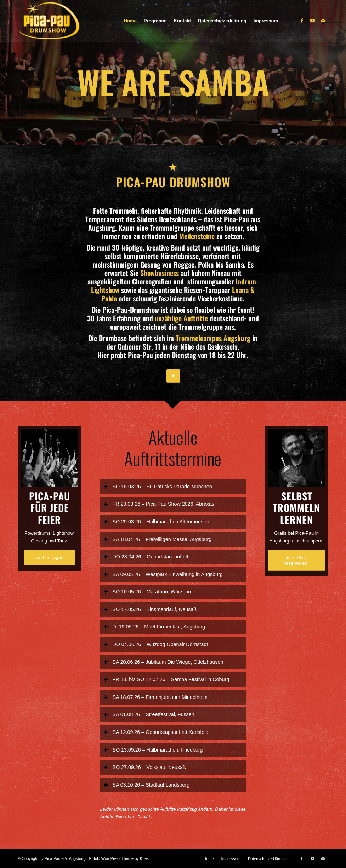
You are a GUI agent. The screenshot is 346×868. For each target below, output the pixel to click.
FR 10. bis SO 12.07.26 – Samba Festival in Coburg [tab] (166, 680)
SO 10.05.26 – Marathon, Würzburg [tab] (148, 592)
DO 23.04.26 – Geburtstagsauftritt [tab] (146, 557)
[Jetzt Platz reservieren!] (296, 560)
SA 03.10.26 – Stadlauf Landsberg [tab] (146, 785)
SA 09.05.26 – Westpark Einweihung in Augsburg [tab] (163, 574)
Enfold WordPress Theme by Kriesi (120, 858)
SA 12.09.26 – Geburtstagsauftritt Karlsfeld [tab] (156, 732)
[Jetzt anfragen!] (50, 557)
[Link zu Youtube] (312, 21)
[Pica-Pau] (63, 21)
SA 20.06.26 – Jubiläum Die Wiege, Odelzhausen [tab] (163, 662)
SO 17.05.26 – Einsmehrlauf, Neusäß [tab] (150, 610)
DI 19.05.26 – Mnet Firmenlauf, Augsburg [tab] (154, 627)
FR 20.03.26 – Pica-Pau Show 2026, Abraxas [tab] (159, 504)
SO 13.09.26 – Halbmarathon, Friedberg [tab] (153, 750)
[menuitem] (130, 21)
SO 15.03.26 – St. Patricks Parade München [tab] (158, 486)
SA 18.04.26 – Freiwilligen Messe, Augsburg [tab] (157, 539)
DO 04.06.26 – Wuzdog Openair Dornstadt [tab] (156, 645)
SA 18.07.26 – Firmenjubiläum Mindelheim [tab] (155, 697)
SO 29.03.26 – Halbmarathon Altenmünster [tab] (156, 522)
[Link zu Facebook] (302, 21)
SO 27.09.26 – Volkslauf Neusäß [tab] (144, 767)
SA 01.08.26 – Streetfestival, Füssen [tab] (149, 715)
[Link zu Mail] (323, 21)
